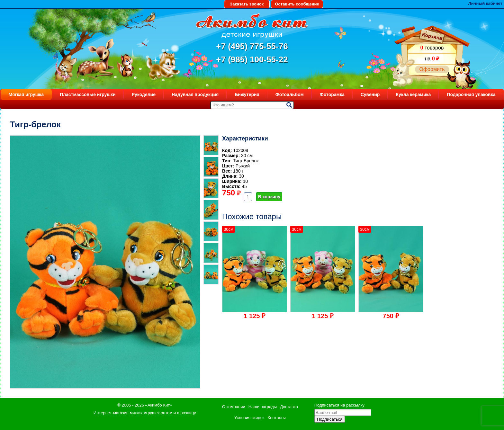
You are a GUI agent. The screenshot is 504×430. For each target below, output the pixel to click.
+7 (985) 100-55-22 (252, 59)
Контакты (277, 418)
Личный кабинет (485, 3)
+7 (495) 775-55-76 (252, 46)
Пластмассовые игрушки (88, 94)
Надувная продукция (195, 94)
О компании (234, 407)
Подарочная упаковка (471, 94)
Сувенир (370, 94)
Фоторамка (332, 94)
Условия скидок (249, 418)
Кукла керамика (413, 94)
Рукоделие (144, 94)
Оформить (432, 69)
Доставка (289, 407)
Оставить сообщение (297, 4)
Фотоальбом (290, 94)
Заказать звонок (247, 4)
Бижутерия (247, 94)
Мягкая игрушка (26, 94)
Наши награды (263, 407)
